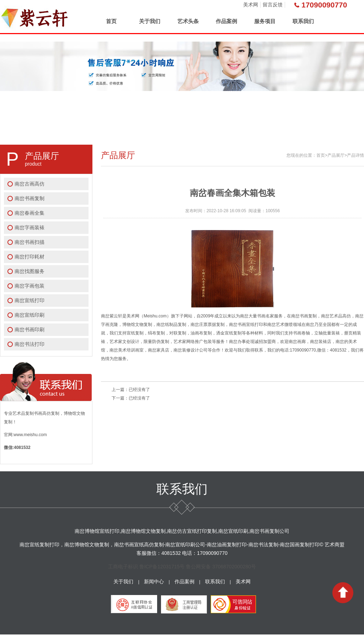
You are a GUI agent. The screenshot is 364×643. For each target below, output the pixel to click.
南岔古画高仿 (30, 184)
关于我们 (150, 21)
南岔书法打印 (30, 344)
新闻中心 (154, 582)
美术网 (251, 5)
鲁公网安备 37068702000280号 (221, 567)
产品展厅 (336, 155)
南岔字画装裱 (30, 227)
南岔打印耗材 (30, 257)
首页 (111, 21)
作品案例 (226, 21)
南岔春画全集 (30, 213)
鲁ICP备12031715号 (162, 567)
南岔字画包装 (30, 286)
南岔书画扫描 (30, 242)
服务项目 (265, 21)
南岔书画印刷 (30, 329)
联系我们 (303, 21)
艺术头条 (188, 21)
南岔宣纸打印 (30, 300)
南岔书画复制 (30, 198)
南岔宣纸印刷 (30, 315)
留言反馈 (273, 5)
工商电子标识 (123, 567)
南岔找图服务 (30, 271)
